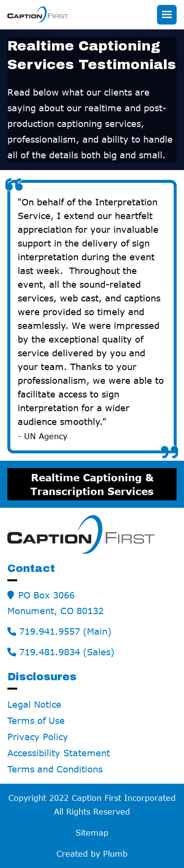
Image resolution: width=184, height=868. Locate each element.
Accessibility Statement (59, 753)
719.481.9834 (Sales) (67, 652)
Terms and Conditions (55, 769)
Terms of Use (36, 720)
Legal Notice (34, 704)
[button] (167, 15)
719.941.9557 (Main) (65, 631)
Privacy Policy (38, 737)
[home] (38, 14)
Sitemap (92, 833)
